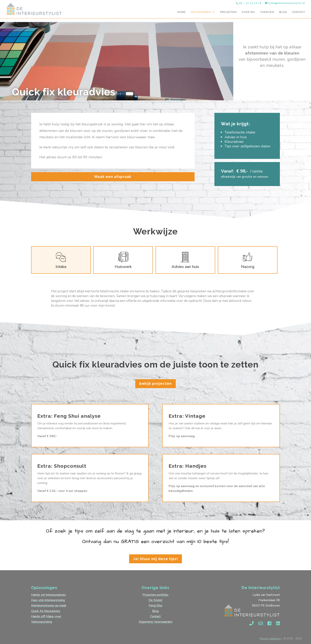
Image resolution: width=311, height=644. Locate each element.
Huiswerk (123, 267)
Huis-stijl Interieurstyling (48, 600)
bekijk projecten (155, 383)
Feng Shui (155, 606)
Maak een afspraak (113, 177)
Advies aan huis (185, 267)
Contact (299, 12)
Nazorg (248, 267)
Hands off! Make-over (46, 616)
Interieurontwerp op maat (49, 606)
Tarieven (267, 12)
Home (181, 12)
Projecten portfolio (155, 595)
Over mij (248, 12)
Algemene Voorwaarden (155, 622)
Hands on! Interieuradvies (48, 595)
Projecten (228, 12)
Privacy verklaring (270, 639)
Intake (61, 267)
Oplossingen (201, 12)
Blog (283, 12)
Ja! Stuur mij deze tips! (155, 559)
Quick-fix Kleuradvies (46, 611)
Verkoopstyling (42, 622)
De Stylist (155, 600)
